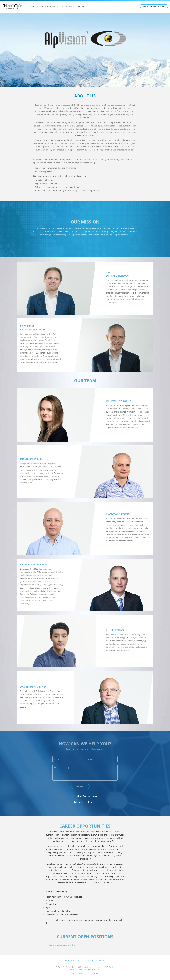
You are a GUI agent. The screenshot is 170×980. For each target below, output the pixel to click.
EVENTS (69, 6)
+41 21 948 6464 (108, 967)
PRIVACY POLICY (72, 961)
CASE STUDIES (45, 6)
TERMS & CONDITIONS (95, 961)
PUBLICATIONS (59, 6)
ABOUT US (34, 6)
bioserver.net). (79, 873)
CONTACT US (79, 6)
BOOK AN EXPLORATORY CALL (154, 6)
